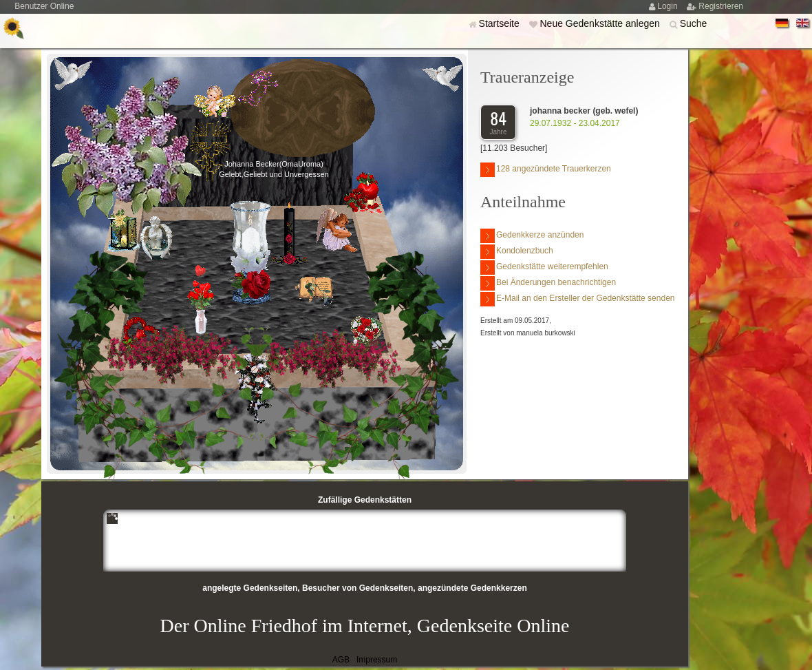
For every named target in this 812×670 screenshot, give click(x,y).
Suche (694, 23)
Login (669, 6)
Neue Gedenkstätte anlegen (601, 23)
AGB (341, 660)
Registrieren (721, 6)
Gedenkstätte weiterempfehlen (544, 268)
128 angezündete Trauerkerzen (546, 170)
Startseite (501, 23)
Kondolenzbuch (517, 252)
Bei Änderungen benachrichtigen (548, 283)
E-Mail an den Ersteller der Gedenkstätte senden (577, 299)
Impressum (377, 660)
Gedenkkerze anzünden (532, 236)
